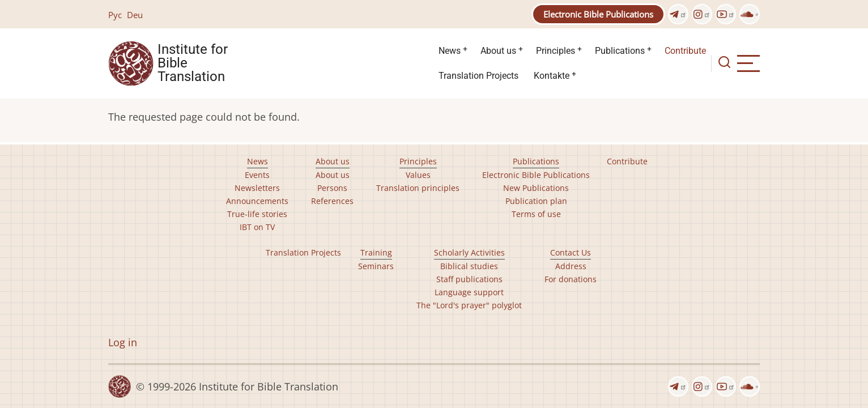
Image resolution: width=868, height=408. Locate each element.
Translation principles (418, 188)
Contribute (685, 51)
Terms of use (536, 214)
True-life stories (257, 214)
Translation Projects (478, 76)
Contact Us (571, 252)
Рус (115, 15)
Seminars (376, 266)
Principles (556, 51)
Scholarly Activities (469, 252)
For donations (571, 279)
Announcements (257, 201)
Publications (620, 51)
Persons (332, 188)
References (332, 201)
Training (376, 252)
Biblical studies (469, 266)
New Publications (536, 188)
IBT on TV (257, 227)
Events (257, 175)
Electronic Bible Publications (598, 14)
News (450, 51)
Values (418, 175)
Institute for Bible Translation (193, 63)
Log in (123, 342)
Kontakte (552, 76)
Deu (135, 15)
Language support (469, 292)
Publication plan (536, 201)
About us (498, 51)
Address (571, 266)
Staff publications (469, 279)
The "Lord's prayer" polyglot (469, 305)
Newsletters (257, 188)
